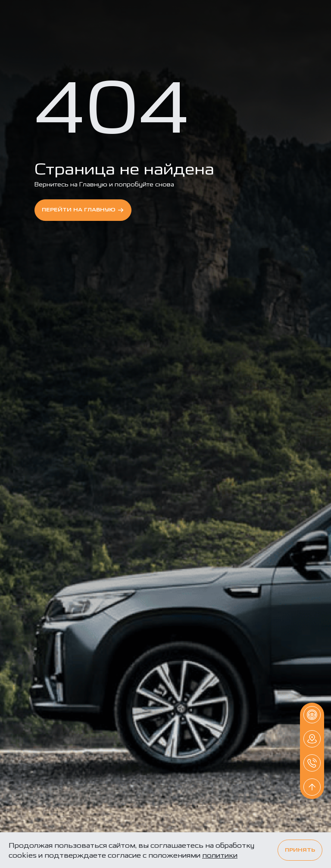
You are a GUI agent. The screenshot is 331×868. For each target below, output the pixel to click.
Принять (300, 850)
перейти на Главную (83, 210)
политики (220, 855)
